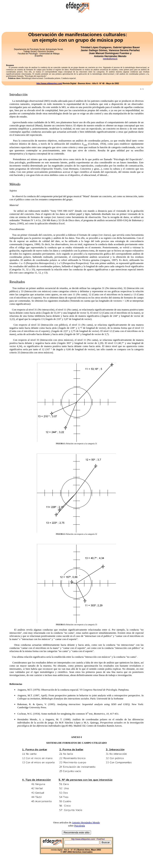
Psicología (80, 826)
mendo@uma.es (110, 59)
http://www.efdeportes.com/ (49, 84)
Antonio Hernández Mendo (86, 822)
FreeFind (100, 839)
